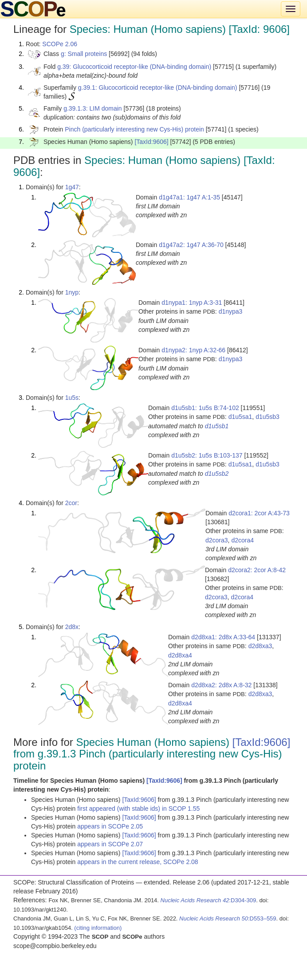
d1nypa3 (231, 311)
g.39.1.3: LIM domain (93, 108)
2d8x (72, 627)
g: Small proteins (84, 54)
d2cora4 (242, 540)
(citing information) (98, 928)
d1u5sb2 (217, 474)
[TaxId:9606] (151, 142)
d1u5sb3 (268, 417)
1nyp (72, 292)
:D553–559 (228, 918)
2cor (71, 503)
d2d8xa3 (260, 646)
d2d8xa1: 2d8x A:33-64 (223, 637)
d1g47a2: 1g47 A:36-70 (191, 245)
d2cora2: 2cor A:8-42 (257, 570)
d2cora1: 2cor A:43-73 (259, 513)
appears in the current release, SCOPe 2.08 (138, 862)
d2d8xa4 (180, 655)
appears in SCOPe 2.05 (110, 826)
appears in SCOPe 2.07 (110, 844)
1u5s (72, 398)
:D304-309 (209, 900)
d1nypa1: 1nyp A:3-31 (192, 303)
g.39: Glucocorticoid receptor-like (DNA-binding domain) (134, 67)
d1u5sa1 (240, 417)
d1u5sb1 (217, 426)
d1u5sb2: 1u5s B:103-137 (207, 455)
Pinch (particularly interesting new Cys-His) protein (134, 129)
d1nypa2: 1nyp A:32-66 (193, 350)
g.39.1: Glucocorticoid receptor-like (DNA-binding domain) (158, 88)
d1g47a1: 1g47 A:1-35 (189, 197)
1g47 (72, 187)
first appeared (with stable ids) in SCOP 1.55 (138, 809)
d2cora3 (217, 540)
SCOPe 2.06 (60, 44)
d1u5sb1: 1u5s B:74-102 (205, 408)
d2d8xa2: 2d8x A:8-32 (221, 685)
